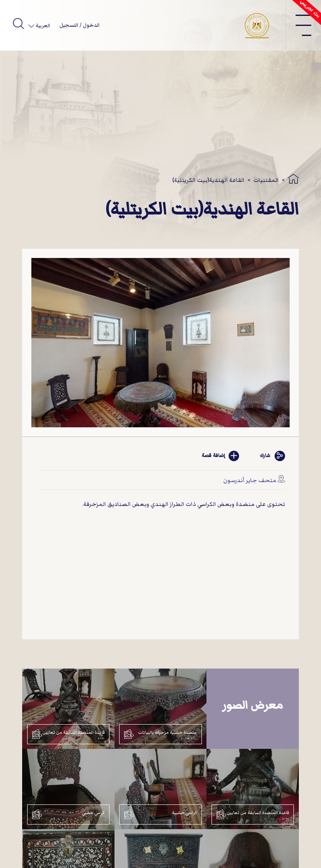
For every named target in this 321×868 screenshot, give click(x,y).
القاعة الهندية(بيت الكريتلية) (208, 180)
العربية (42, 26)
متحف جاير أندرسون (250, 480)
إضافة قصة (220, 456)
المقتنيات (266, 180)
